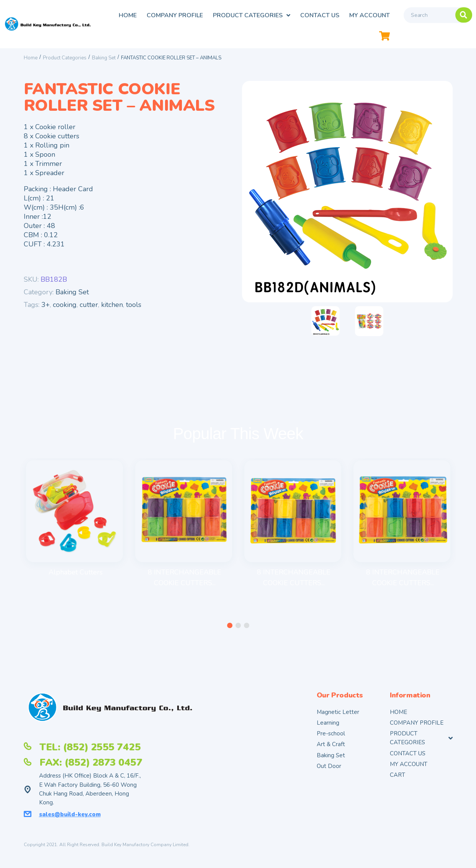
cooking (65, 305)
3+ (46, 305)
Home (31, 58)
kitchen (112, 305)
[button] (230, 626)
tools (134, 305)
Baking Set (104, 58)
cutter (89, 305)
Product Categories (65, 58)
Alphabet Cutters (76, 572)
